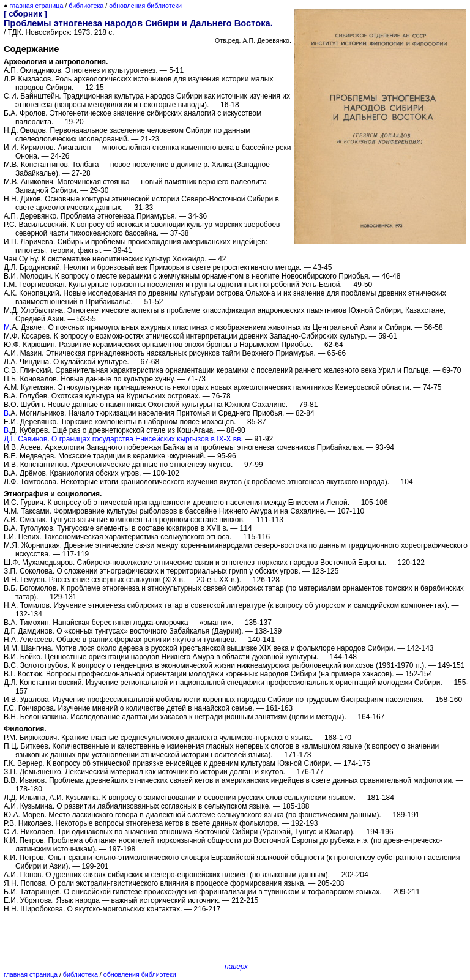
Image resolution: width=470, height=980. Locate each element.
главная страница (36, 6)
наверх (236, 967)
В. (7, 413)
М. (8, 327)
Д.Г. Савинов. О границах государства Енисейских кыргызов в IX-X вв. (123, 439)
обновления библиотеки (145, 6)
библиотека (86, 6)
